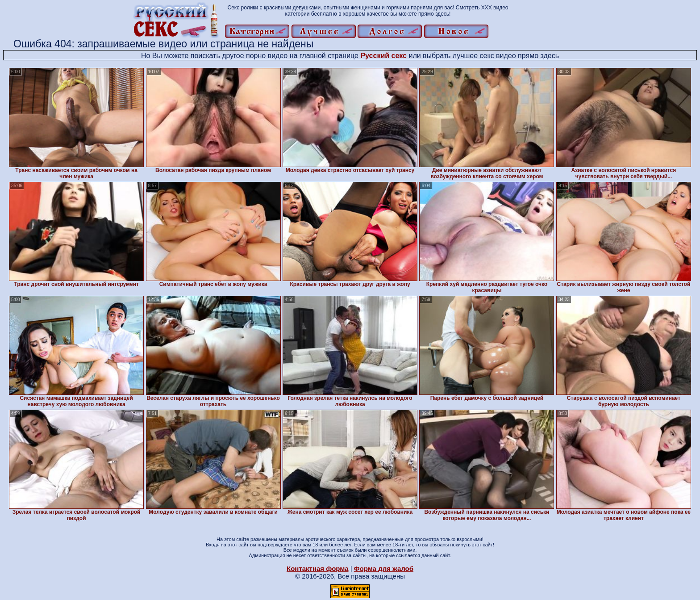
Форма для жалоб (384, 569)
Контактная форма (318, 569)
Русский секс (383, 56)
